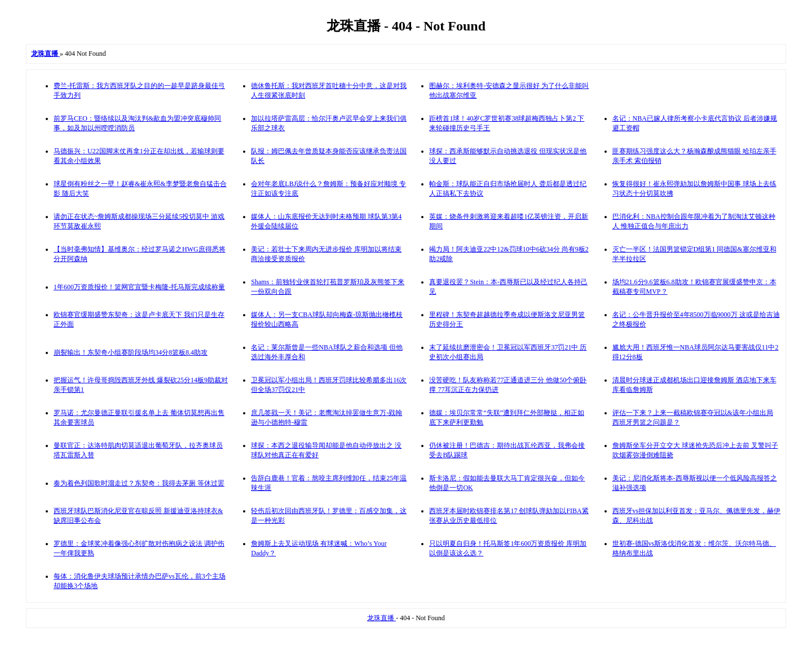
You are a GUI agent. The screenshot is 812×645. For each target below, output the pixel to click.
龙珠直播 (381, 618)
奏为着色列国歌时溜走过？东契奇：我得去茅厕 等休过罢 (139, 483)
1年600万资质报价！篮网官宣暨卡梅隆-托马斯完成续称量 (139, 287)
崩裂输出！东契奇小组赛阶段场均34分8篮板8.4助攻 (131, 352)
